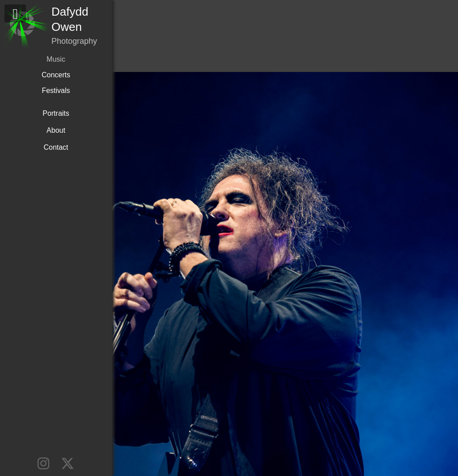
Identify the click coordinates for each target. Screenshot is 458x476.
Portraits (56, 113)
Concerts (56, 75)
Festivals (56, 91)
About (56, 130)
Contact (56, 147)
